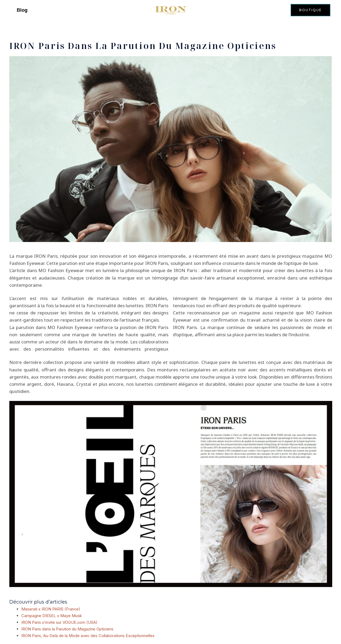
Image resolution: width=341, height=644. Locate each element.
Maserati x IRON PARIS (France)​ (51, 609)
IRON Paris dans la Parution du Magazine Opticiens (68, 628)
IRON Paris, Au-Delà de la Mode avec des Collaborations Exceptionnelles (88, 635)
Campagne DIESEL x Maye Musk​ (52, 615)
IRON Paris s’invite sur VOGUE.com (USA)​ (60, 622)
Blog (22, 10)
